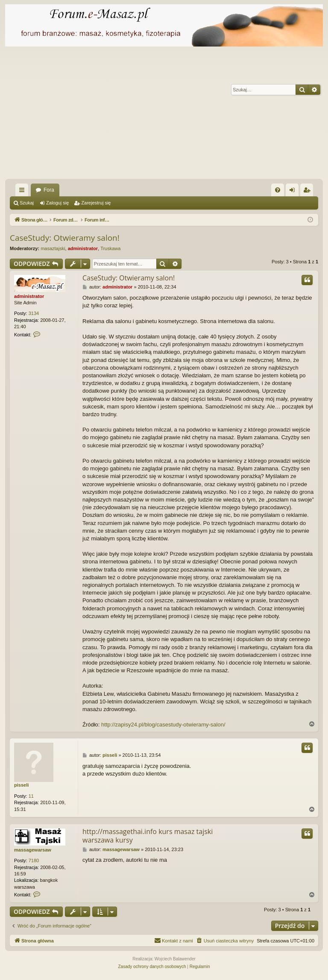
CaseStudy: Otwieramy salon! (65, 238)
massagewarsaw (33, 850)
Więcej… (23, 192)
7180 (34, 860)
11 (31, 796)
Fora (49, 190)
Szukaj (27, 203)
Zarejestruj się (96, 203)
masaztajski (53, 248)
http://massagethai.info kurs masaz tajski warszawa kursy (148, 836)
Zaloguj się (57, 203)
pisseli (21, 785)
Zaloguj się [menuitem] (294, 192)
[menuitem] (278, 190)
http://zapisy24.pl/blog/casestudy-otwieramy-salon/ (163, 725)
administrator (83, 248)
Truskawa (110, 248)
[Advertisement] (164, 115)
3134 (34, 313)
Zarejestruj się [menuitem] (308, 192)
